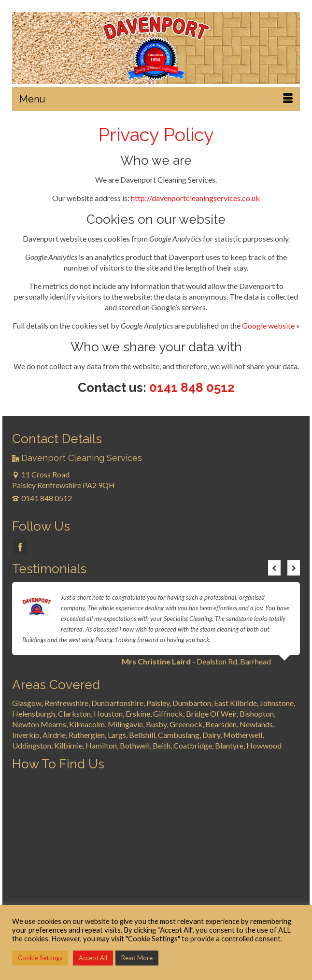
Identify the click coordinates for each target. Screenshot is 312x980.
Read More (137, 958)
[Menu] (156, 99)
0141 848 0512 (192, 388)
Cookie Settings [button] (40, 958)
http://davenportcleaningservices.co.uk (195, 198)
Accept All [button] (93, 958)
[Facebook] (20, 547)
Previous (274, 568)
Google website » (271, 325)
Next (294, 568)
